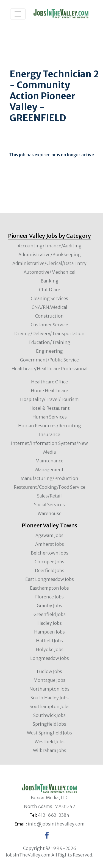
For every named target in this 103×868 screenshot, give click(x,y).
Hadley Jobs (50, 623)
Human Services (50, 417)
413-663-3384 (54, 815)
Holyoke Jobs (50, 649)
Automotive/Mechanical (50, 272)
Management (49, 470)
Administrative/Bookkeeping (50, 255)
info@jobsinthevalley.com (56, 824)
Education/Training (49, 342)
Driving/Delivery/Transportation (49, 333)
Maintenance (49, 461)
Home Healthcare (49, 391)
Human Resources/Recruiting (50, 426)
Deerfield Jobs (50, 570)
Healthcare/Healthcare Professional (50, 369)
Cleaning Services (49, 298)
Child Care (50, 290)
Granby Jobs (49, 606)
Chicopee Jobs (49, 562)
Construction (49, 316)
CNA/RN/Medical (49, 307)
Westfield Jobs (50, 742)
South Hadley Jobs (50, 698)
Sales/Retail (49, 496)
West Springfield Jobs (49, 733)
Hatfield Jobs (49, 641)
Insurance (50, 434)
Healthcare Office (49, 382)
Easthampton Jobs (49, 588)
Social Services (49, 505)
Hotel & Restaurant (50, 408)
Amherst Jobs (50, 544)
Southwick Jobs (49, 715)
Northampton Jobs (49, 689)
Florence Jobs (49, 597)
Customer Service (49, 325)
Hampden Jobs (49, 632)
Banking (50, 281)
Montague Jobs (49, 680)
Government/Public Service (49, 360)
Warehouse (50, 513)
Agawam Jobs (49, 535)
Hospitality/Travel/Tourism (49, 399)
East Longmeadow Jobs (50, 579)
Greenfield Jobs (50, 614)
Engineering (49, 351)
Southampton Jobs (50, 706)
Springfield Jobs (49, 724)
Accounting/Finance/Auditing (50, 246)
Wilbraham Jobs (50, 750)
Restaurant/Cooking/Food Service (50, 487)
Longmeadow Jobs (50, 658)
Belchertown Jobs (50, 553)
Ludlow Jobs (49, 671)
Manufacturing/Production (49, 478)
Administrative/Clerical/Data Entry (49, 263)
